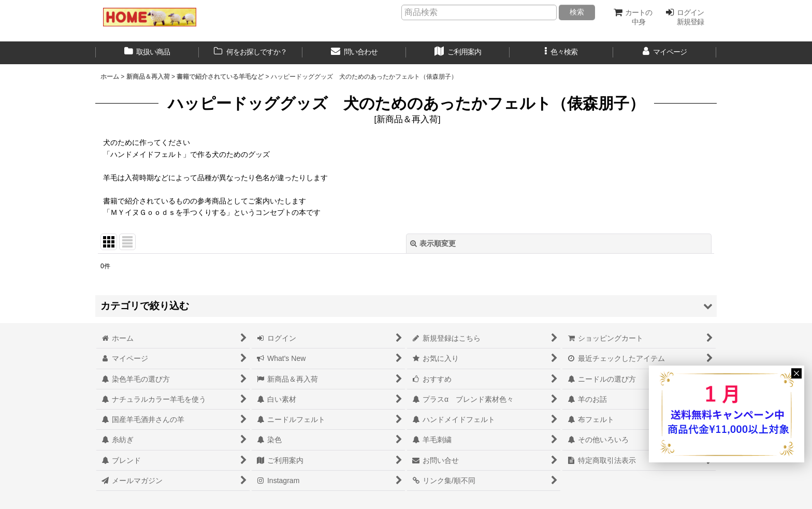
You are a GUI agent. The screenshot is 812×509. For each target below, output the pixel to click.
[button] (561, 53)
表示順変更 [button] (433, 243)
